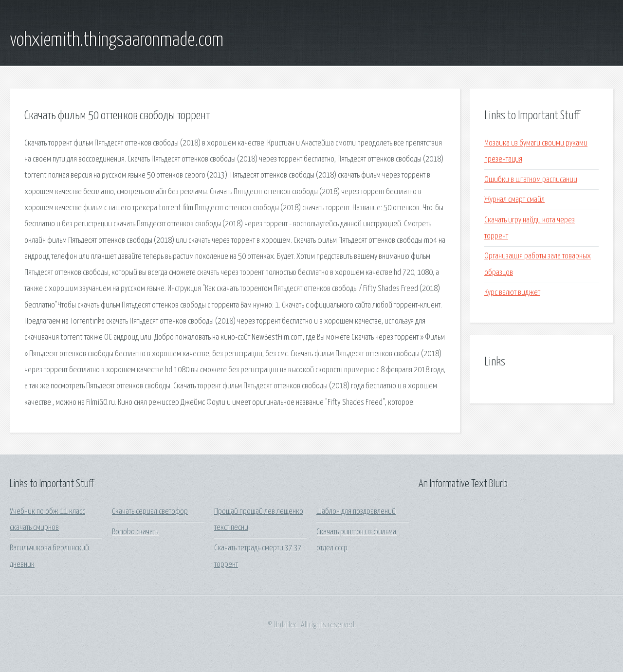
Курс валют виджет (512, 293)
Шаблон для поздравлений (356, 512)
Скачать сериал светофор (150, 512)
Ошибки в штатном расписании (531, 180)
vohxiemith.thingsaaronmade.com (117, 40)
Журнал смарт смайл (514, 200)
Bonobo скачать (135, 532)
